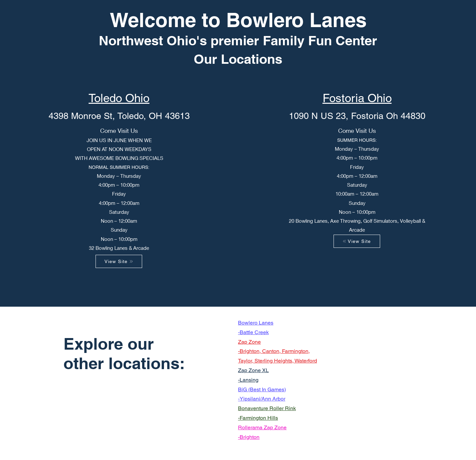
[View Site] (119, 261)
